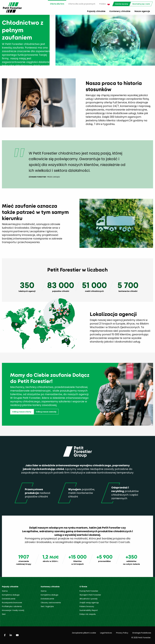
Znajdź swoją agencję (89, 603)
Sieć (4, 614)
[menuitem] (57, 4)
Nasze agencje (142, 11)
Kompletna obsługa (11, 595)
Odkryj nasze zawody (46, 412)
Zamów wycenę (122, 4)
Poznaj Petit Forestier (89, 591)
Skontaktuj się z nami (141, 4)
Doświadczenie (9, 599)
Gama (5, 591)
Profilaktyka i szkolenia (12, 606)
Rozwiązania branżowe (12, 603)
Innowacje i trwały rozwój (13, 610)
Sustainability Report (89, 610)
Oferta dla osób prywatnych (82, 4)
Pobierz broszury (87, 606)
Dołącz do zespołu (88, 614)
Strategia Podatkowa (142, 633)
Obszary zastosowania (51, 603)
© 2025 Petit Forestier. (141, 638)
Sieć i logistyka (47, 606)
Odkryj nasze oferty (22, 412)
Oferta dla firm (57, 4)
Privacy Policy (122, 633)
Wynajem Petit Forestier (90, 595)
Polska (105, 4)
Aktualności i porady (89, 599)
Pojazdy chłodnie (96, 11)
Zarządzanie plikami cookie (84, 633)
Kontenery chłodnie (120, 11)
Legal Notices (106, 633)
